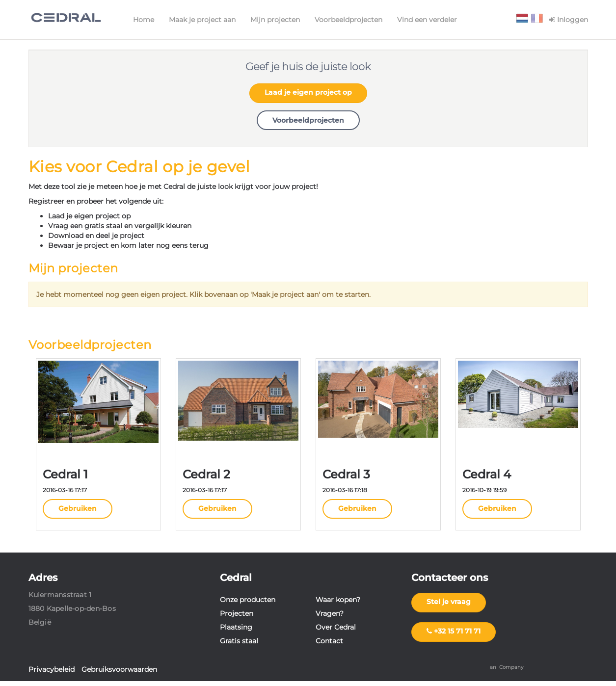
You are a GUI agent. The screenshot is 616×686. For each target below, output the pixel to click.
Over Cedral (336, 627)
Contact (329, 641)
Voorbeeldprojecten (348, 20)
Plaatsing (236, 627)
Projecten (237, 613)
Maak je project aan (202, 20)
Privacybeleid (52, 669)
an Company (507, 667)
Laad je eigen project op (308, 92)
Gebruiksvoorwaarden (119, 669)
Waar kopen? (338, 600)
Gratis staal (239, 641)
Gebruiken (78, 508)
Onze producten (248, 600)
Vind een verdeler (427, 20)
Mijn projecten (275, 20)
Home (144, 20)
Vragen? (330, 613)
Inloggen (569, 20)
